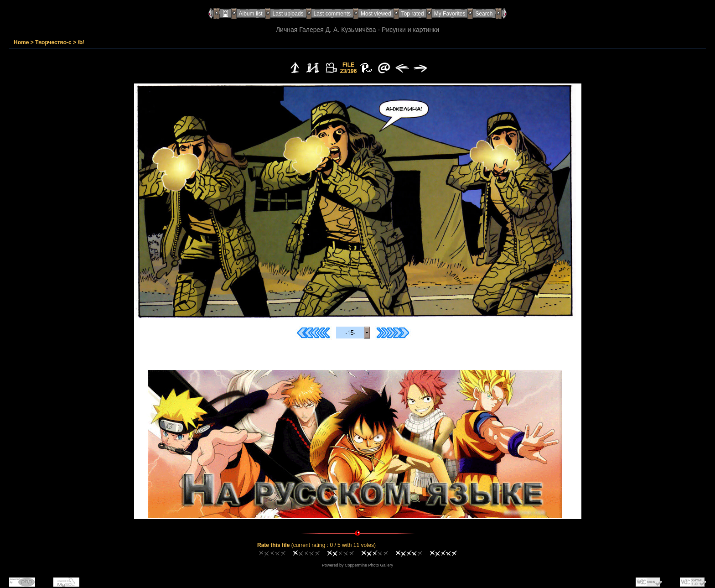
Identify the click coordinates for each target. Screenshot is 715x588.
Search (484, 14)
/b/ (81, 42)
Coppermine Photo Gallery (369, 565)
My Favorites (450, 14)
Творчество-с (53, 42)
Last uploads (288, 14)
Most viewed (376, 14)
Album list (251, 14)
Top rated (413, 14)
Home (21, 42)
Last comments (332, 14)
